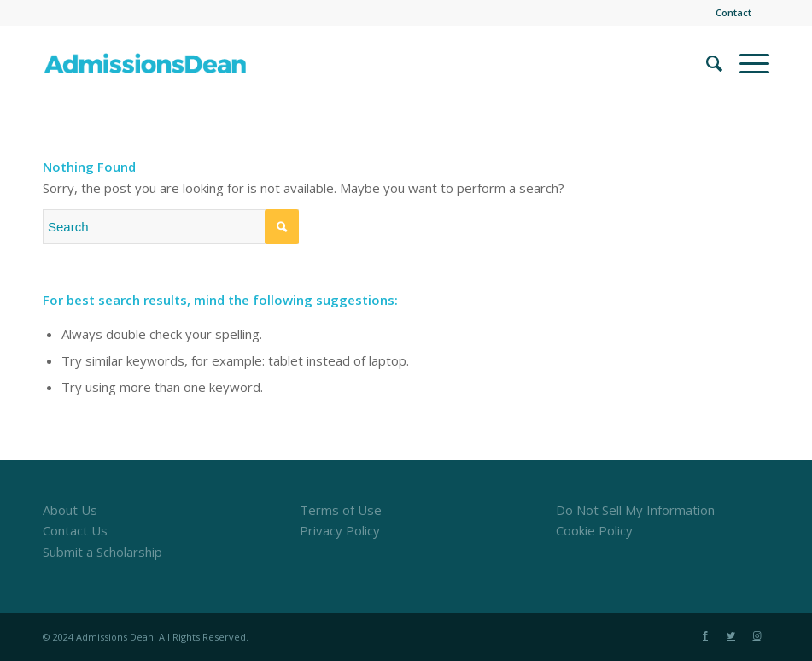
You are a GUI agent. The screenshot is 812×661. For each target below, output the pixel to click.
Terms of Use (341, 510)
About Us (70, 510)
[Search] (706, 63)
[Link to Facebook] (705, 635)
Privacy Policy (340, 530)
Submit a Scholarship (102, 552)
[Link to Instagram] (757, 635)
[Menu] (746, 63)
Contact (733, 12)
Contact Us (75, 530)
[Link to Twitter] (731, 635)
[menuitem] (729, 13)
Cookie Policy (594, 530)
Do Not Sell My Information (635, 510)
